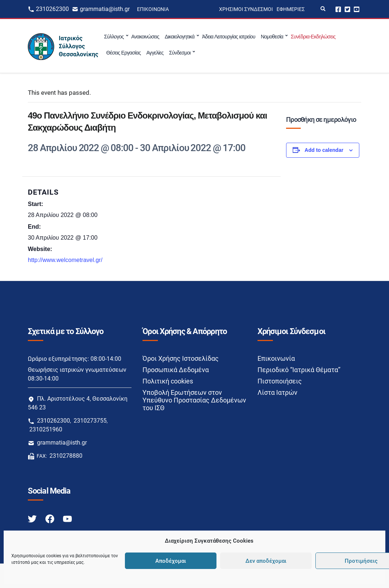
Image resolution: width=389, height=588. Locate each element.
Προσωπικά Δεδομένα (176, 370)
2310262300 (52, 9)
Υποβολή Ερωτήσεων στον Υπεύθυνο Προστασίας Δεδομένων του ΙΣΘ (194, 400)
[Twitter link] (33, 518)
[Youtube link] (67, 518)
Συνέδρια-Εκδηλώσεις (313, 37)
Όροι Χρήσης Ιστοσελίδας (181, 358)
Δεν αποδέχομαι (266, 561)
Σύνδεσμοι (180, 53)
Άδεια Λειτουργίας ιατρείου (228, 37)
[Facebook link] (51, 518)
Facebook (338, 9)
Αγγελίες (155, 53)
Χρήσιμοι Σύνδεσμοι (246, 9)
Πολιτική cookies (168, 381)
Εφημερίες (291, 9)
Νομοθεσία (272, 37)
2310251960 (46, 429)
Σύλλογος (114, 37)
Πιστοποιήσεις (280, 381)
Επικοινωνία (153, 9)
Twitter (347, 9)
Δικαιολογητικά (180, 37)
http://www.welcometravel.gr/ (65, 260)
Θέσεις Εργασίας (123, 53)
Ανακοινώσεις (145, 37)
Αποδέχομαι (171, 561)
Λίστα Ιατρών (277, 392)
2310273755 (90, 421)
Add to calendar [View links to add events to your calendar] (324, 150)
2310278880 (66, 456)
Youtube (357, 9)
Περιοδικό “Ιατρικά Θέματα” (299, 370)
